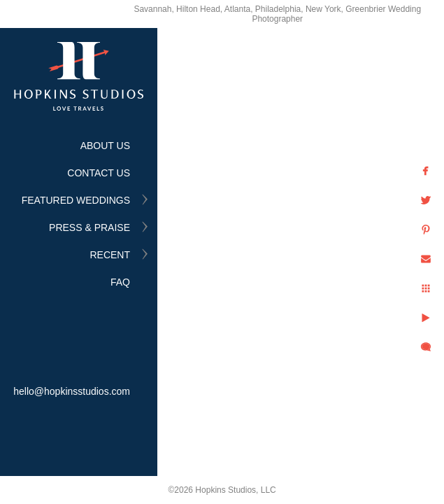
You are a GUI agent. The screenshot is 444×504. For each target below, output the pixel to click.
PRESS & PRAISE (89, 227)
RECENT (110, 255)
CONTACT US (99, 173)
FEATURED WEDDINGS (76, 200)
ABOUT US (105, 146)
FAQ (120, 282)
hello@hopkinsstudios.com (72, 391)
